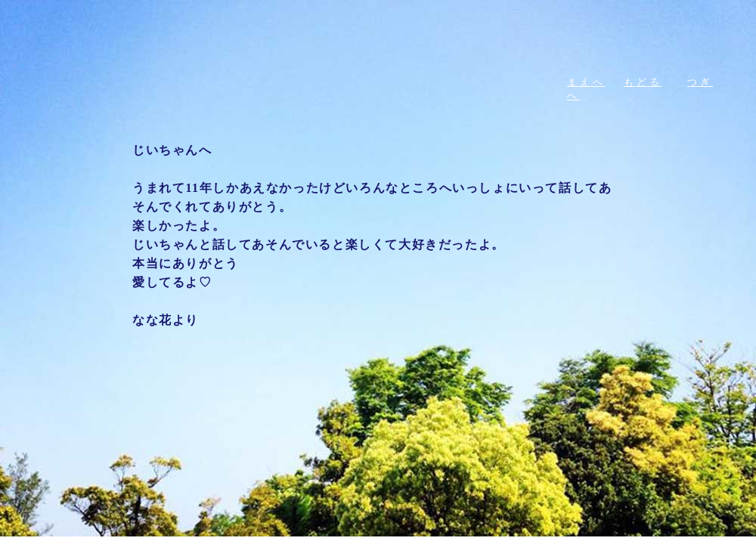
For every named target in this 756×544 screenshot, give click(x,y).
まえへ (586, 82)
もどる (643, 82)
